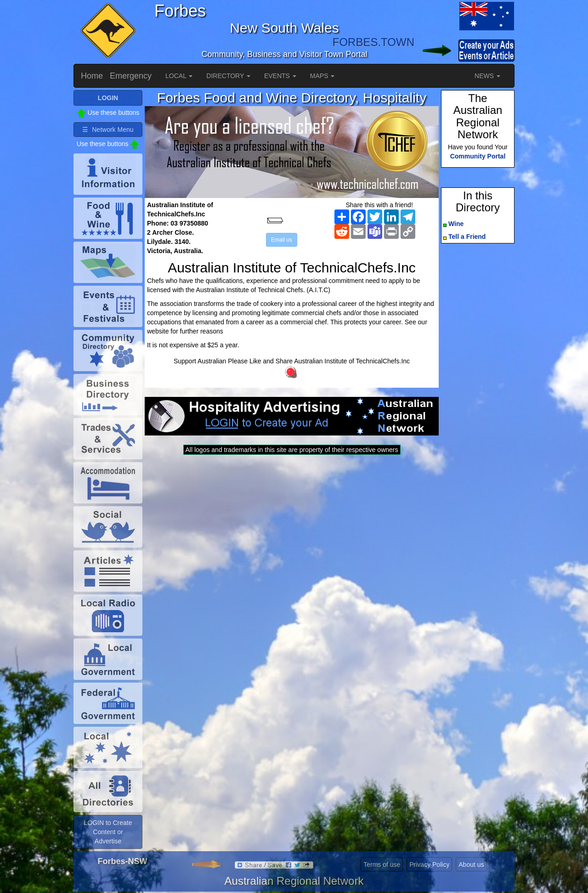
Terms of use (382, 865)
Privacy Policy (429, 865)
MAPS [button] (322, 76)
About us (471, 865)
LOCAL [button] (179, 76)
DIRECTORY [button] (228, 76)
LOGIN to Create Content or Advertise (108, 832)
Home (92, 76)
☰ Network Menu (108, 130)
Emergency (131, 76)
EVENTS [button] (280, 76)
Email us (282, 240)
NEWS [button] (487, 76)
